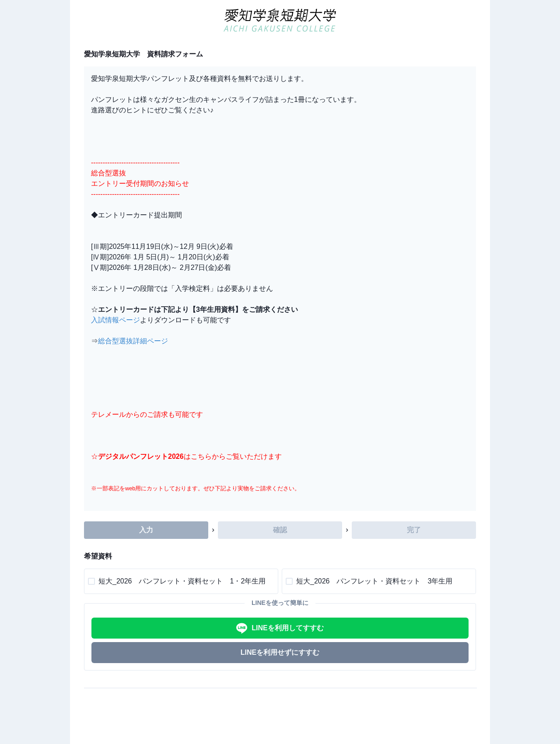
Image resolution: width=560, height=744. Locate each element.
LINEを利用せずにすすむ (280, 652)
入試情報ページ (115, 320)
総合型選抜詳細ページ (133, 341)
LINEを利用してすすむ (280, 628)
